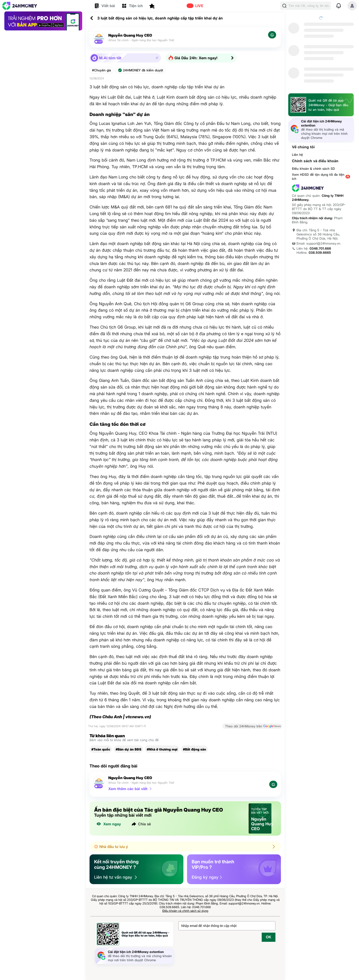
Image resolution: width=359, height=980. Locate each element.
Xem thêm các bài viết (128, 789)
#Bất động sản (194, 749)
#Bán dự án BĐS (128, 749)
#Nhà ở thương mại (162, 749)
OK (269, 937)
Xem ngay (109, 824)
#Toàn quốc (101, 749)
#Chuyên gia (102, 70)
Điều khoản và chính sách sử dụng (185, 911)
